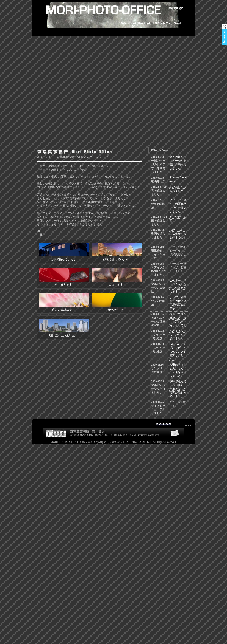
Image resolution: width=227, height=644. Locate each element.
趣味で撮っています (116, 259)
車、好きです (63, 285)
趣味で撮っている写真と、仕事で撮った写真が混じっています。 (178, 389)
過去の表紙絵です (63, 310)
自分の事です (116, 310)
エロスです (116, 285)
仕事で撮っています (63, 259)
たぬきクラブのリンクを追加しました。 (178, 335)
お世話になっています (63, 335)
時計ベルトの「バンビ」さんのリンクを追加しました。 (178, 351)
